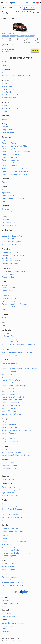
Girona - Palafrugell (9, 291)
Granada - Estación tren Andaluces (15, 304)
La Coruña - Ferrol (9, 336)
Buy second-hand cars (10, 603)
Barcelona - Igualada (10, 149)
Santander (6, 209)
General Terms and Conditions (13, 623)
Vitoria (4, 65)
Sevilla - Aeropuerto (9, 506)
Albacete (5, 73)
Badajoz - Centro (8, 130)
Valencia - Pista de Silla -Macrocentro (16, 553)
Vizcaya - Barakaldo (9, 564)
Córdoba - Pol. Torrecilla (11, 264)
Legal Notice (7, 631)
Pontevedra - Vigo (9, 487)
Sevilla (4, 503)
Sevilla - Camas (7, 512)
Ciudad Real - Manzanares (12, 239)
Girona (4, 285)
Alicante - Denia (8, 89)
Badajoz (5, 127)
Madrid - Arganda (8, 377)
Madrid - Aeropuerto (9, 363)
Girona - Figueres (8, 288)
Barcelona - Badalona (10, 140)
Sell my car (6, 606)
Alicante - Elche (8, 92)
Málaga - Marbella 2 (9, 439)
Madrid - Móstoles (9, 394)
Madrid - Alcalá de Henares (12, 366)
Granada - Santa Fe (9, 307)
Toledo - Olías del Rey (10, 528)
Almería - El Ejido (8, 111)
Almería (5, 106)
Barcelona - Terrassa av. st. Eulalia (14, 169)
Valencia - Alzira (8, 544)
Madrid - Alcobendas (10, 372)
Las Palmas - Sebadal (10, 355)
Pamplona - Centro (9, 469)
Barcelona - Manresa (10, 157)
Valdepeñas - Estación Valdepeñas (15, 245)
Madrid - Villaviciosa (9, 411)
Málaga (5, 422)
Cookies (5, 629)
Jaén (4, 325)
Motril (4, 310)
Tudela (4, 471)
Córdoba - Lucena (9, 258)
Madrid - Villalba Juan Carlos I (13, 405)
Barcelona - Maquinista (10, 160)
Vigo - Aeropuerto (9, 493)
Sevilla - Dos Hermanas (11, 515)
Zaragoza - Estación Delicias (12, 586)
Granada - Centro (8, 301)
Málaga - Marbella (8, 436)
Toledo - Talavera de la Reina (12, 531)
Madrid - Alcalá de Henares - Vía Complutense (19, 369)
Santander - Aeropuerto (11, 212)
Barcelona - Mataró (9, 163)
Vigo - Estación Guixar (10, 496)
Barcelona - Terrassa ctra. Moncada (15, 171)
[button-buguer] (2, 3)
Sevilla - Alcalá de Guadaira (12, 509)
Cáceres (5, 182)
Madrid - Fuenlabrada (10, 383)
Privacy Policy (7, 626)
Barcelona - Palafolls (9, 166)
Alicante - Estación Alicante (12, 95)
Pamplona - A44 (8, 463)
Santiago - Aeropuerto (10, 342)
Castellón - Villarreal (9, 223)
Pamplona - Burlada (9, 466)
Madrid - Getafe (8, 389)
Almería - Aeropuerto (10, 108)
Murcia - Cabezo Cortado (11, 452)
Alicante (5, 84)
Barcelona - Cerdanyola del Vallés (14, 146)
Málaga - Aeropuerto (10, 425)
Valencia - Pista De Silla (10, 550)
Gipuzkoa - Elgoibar (9, 274)
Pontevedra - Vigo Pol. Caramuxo (14, 490)
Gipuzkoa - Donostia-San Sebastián (15, 271)
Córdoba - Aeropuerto (10, 252)
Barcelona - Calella (9, 143)
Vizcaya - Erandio (8, 569)
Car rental (5, 601)
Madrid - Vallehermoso (10, 403)
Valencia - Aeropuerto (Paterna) (14, 542)
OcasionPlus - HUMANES (11, 414)
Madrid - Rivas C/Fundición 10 (13, 397)
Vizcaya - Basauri (8, 566)
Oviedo (4, 119)
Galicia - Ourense (8, 479)
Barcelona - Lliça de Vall (11, 154)
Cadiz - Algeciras (8, 196)
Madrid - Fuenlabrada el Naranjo (14, 386)
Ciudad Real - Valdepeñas (11, 242)
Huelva (4, 318)
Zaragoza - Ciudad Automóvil (13, 583)
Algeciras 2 (6, 190)
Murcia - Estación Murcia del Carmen (16, 455)
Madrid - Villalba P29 (9, 408)
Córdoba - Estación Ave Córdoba (14, 255)
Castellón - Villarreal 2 (10, 225)
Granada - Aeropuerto (10, 298)
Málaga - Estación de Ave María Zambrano (18, 430)
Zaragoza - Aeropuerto (10, 577)
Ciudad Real (6, 233)
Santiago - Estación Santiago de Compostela (19, 345)
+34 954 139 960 (8, 613)
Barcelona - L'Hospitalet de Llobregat (16, 152)
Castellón (5, 220)
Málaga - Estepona (9, 433)
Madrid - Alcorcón (8, 374)
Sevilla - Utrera (7, 520)
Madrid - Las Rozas (9, 391)
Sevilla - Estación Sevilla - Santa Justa (16, 518)
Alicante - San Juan (9, 98)
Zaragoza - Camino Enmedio (13, 580)
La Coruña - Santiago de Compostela (16, 339)
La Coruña (6, 333)
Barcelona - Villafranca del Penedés (15, 174)
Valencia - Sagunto (9, 556)
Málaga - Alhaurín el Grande (12, 427)
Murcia (4, 449)
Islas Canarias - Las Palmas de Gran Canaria (18, 352)
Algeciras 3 (6, 193)
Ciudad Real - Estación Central (13, 236)
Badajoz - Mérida (8, 132)
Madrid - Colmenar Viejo (11, 380)
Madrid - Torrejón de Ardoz (12, 400)
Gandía (4, 539)
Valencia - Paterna (9, 547)
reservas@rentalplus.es (10, 616)
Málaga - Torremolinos (10, 442)
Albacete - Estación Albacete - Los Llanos (17, 76)
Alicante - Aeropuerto (10, 86)
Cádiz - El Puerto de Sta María (13, 198)
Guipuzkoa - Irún (8, 277)
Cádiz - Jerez (7, 201)
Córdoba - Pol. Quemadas (12, 261)
